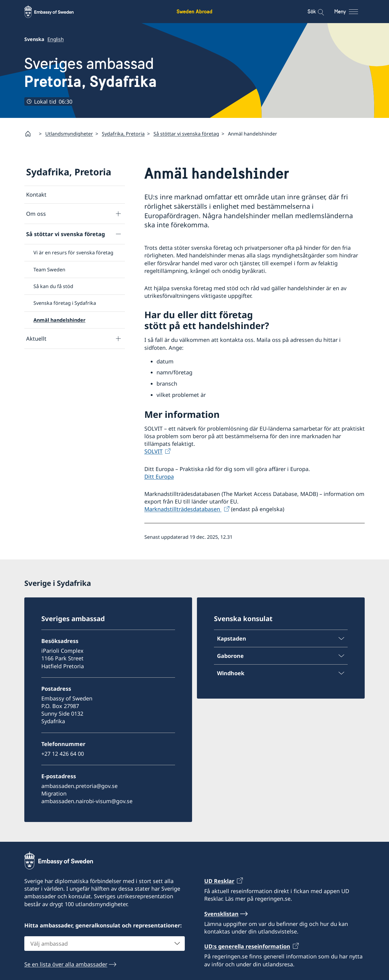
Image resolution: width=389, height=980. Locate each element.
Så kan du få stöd (53, 286)
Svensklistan (221, 913)
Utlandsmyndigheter (69, 134)
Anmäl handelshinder (59, 320)
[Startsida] (30, 134)
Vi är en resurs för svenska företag (73, 253)
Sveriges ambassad (91, 72)
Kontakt (36, 194)
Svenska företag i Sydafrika (65, 303)
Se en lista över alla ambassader (66, 964)
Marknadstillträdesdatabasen (183, 509)
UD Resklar (219, 881)
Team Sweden (49, 269)
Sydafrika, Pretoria (123, 134)
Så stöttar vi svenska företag (186, 134)
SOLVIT (153, 451)
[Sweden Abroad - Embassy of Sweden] (55, 12)
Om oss (36, 214)
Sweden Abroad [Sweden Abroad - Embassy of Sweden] (194, 11)
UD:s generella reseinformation (247, 946)
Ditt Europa (159, 476)
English (56, 39)
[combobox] (105, 943)
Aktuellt (36, 338)
